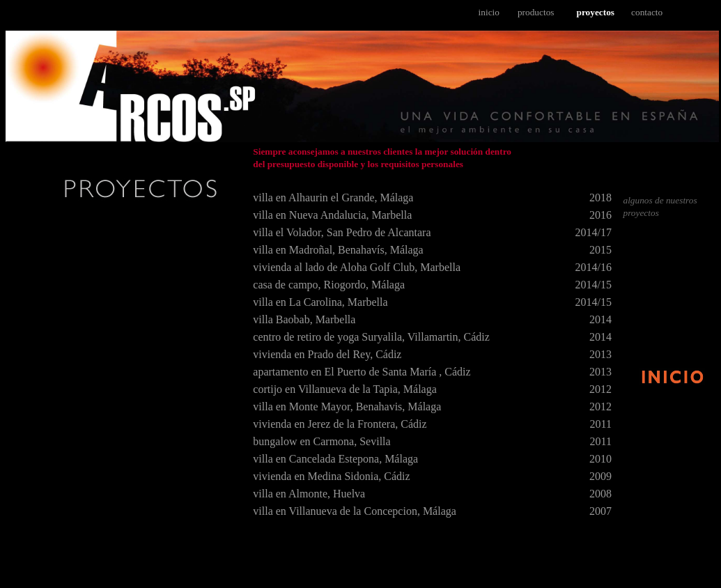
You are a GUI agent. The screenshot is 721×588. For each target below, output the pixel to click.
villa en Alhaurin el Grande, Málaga (333, 198)
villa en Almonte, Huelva (309, 494)
